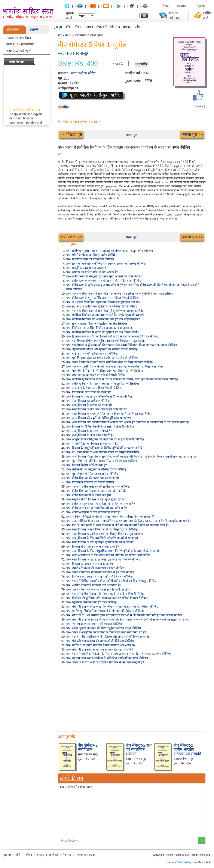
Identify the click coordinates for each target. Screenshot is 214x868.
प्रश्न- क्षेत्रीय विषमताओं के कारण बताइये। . (89, 495)
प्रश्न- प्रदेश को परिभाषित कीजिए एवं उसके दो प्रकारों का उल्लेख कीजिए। (106, 264)
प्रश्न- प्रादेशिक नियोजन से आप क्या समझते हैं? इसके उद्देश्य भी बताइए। (105, 315)
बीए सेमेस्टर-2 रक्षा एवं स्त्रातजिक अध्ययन (139, 750)
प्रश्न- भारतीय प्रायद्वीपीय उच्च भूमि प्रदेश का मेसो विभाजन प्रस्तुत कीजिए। (106, 341)
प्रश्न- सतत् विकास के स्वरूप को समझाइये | (90, 405)
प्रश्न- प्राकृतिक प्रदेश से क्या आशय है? (87, 268)
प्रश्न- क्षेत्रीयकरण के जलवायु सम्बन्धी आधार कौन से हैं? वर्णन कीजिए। (104, 281)
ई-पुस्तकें (34, 29)
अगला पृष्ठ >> (192, 134)
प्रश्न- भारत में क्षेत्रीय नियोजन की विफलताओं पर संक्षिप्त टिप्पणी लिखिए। (106, 594)
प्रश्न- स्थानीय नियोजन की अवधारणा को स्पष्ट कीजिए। (96, 568)
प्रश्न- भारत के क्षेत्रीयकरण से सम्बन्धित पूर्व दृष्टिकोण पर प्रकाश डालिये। (105, 311)
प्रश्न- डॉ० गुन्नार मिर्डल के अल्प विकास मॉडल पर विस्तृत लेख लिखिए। (103, 452)
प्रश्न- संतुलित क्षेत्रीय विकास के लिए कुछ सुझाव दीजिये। (96, 499)
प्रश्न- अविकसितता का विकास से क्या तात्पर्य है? (92, 444)
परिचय (77, 27)
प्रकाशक (182, 6)
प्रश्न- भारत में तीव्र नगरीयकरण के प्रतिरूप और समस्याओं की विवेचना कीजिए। (109, 637)
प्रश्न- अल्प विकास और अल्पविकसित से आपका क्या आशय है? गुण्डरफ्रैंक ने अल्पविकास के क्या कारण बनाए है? (128, 422)
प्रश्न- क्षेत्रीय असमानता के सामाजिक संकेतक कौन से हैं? (97, 508)
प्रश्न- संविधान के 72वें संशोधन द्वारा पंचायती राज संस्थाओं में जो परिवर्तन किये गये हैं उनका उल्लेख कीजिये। (125, 615)
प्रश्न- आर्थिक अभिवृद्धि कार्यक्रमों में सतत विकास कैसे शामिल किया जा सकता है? (111, 517)
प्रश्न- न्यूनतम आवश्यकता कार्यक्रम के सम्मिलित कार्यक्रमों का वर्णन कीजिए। (107, 658)
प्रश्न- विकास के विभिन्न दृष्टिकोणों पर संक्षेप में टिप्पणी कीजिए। (100, 426)
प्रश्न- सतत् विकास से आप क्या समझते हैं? (89, 431)
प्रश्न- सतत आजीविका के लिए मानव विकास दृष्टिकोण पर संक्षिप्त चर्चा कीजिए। (109, 555)
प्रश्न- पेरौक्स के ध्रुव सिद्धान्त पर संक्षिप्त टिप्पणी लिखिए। (97, 469)
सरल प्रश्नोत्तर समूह (73, 53)
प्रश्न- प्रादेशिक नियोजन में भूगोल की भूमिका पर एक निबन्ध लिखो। (103, 332)
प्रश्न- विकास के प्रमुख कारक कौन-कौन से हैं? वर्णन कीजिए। (99, 396)
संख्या (117, 64)
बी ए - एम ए (64, 35)
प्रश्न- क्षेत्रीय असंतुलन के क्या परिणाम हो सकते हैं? (94, 512)
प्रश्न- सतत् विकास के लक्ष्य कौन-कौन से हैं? (90, 435)
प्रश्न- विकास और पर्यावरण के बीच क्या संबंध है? (93, 547)
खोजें (68, 27)
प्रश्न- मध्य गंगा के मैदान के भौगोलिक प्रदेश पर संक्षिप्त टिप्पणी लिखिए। (105, 371)
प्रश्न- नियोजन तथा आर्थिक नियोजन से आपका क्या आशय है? (100, 328)
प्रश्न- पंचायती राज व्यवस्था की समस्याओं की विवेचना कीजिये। (100, 641)
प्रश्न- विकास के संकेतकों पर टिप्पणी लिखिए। (91, 482)
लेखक (166, 6)
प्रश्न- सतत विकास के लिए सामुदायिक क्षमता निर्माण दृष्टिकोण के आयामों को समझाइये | (114, 551)
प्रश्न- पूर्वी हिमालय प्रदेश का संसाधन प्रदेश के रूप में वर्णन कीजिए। (102, 358)
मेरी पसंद (115, 27)
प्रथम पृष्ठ (132, 135)
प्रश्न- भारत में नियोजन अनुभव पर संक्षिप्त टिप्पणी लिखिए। (98, 589)
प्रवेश (137, 27)
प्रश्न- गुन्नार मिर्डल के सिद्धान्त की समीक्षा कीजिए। (93, 474)
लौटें (65, 107)
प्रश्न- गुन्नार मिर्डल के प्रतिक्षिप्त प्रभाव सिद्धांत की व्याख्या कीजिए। (102, 461)
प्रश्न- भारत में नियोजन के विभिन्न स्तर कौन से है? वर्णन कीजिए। (101, 572)
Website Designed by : (180, 862)
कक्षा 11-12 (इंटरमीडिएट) (21, 44)
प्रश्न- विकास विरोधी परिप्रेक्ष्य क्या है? (87, 465)
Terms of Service (86, 855)
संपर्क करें (101, 27)
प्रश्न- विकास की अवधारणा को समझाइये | (89, 392)
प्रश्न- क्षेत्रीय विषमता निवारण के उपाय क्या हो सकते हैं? (96, 491)
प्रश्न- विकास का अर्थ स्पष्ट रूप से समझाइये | (90, 564)
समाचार (89, 27)
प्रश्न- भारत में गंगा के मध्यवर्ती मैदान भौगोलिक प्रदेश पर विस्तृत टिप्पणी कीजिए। (110, 362)
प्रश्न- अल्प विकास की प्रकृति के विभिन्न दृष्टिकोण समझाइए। (99, 418)
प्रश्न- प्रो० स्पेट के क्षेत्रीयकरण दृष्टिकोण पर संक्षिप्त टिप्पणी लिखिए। (102, 306)
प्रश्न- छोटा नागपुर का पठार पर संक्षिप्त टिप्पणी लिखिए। (96, 375)
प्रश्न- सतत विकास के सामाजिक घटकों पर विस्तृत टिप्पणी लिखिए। (102, 529)
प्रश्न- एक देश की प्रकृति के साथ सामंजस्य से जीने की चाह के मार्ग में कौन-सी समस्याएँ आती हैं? (118, 525)
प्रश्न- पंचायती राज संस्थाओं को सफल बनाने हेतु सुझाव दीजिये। (100, 649)
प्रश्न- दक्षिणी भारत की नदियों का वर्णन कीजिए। (92, 354)
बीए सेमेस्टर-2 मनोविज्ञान (88, 747)
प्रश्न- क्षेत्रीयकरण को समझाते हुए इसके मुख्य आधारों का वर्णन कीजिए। (105, 276)
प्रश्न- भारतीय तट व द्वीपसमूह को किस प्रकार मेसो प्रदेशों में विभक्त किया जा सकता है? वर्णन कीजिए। (122, 345)
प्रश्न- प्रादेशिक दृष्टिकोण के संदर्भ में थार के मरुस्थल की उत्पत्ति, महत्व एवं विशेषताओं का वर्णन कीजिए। (122, 379)
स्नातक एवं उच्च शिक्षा (19, 38)
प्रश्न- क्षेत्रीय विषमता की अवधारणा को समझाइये (93, 478)
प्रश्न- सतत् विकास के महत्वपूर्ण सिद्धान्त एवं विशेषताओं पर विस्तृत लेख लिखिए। (109, 414)
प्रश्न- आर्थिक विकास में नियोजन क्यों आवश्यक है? (94, 585)
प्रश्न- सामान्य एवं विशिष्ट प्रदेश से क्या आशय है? (92, 272)
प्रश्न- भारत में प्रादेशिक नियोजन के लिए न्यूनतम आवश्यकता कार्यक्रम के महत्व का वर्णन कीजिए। (119, 654)
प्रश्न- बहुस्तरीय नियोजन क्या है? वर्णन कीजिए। (92, 602)
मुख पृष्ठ (58, 27)
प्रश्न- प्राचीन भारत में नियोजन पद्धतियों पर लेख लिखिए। (97, 324)
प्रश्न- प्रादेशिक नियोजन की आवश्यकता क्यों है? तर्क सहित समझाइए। (104, 319)
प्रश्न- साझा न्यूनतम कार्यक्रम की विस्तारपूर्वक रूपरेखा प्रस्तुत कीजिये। (104, 628)
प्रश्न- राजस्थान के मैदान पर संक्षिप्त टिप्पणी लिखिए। (94, 388)
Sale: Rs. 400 (78, 63)
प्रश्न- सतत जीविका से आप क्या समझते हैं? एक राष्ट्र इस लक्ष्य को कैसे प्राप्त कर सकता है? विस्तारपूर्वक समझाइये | (129, 521)
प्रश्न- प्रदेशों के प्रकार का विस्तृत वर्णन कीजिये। (91, 255)
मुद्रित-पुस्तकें (13, 29)
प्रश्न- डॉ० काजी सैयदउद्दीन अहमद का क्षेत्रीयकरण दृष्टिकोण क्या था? (103, 302)
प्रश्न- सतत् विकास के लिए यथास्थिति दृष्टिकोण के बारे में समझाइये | (103, 538)
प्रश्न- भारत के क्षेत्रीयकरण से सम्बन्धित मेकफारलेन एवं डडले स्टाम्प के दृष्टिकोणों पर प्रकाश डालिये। (120, 294)
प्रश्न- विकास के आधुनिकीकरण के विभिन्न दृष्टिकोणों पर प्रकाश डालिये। (105, 448)
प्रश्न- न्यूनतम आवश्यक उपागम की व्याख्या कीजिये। (94, 624)
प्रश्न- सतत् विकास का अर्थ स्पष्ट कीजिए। (88, 401)
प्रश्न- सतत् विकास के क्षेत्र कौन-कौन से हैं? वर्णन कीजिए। (97, 409)
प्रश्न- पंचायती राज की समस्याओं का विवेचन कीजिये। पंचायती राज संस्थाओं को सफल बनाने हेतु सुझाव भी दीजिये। (128, 619)
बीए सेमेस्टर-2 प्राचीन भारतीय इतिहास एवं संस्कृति (187, 750)
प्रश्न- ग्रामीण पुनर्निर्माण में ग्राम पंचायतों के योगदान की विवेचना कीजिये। (105, 611)
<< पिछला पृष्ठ (71, 134)
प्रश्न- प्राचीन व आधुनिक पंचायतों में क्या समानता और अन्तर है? (101, 645)
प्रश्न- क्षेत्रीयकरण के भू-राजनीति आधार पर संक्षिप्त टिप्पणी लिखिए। (103, 298)
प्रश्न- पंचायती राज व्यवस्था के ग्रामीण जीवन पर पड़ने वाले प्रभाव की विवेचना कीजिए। (113, 607)
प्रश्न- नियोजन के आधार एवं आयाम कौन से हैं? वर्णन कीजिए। (100, 577)
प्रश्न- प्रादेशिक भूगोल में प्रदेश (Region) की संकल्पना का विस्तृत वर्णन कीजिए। (110, 251)
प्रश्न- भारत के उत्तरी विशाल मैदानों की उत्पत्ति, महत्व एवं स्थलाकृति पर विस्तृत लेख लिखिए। (116, 366)
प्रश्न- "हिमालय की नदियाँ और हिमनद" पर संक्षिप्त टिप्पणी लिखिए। (102, 349)
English (200, 6)
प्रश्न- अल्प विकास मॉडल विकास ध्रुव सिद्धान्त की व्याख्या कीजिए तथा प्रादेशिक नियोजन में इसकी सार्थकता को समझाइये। (132, 457)
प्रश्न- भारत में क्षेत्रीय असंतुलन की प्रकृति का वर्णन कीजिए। (98, 487)
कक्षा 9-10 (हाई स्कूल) (19, 51)
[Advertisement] (132, 697)
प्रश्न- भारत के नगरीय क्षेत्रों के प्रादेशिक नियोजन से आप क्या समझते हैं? (105, 662)
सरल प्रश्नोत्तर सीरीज (84, 73)
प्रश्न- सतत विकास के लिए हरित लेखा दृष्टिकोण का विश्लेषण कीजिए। (104, 559)
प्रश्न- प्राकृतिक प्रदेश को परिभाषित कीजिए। (90, 259)
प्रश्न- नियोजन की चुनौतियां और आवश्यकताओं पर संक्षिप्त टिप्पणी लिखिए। (107, 598)
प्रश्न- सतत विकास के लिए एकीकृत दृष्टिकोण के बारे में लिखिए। (100, 542)
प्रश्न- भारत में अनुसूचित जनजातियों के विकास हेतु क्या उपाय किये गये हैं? (106, 632)
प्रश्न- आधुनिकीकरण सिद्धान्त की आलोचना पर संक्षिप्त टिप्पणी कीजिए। (105, 439)
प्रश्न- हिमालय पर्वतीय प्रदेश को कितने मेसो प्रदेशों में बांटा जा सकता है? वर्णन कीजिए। (113, 336)
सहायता (127, 27)
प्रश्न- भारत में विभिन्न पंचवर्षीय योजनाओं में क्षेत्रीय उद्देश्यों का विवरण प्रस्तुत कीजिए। (112, 581)
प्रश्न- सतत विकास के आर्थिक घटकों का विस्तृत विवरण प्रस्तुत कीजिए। (105, 534)
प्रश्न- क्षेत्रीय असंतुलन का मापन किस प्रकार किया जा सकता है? (101, 504)
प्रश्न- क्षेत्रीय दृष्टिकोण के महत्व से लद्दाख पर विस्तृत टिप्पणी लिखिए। (103, 384)
